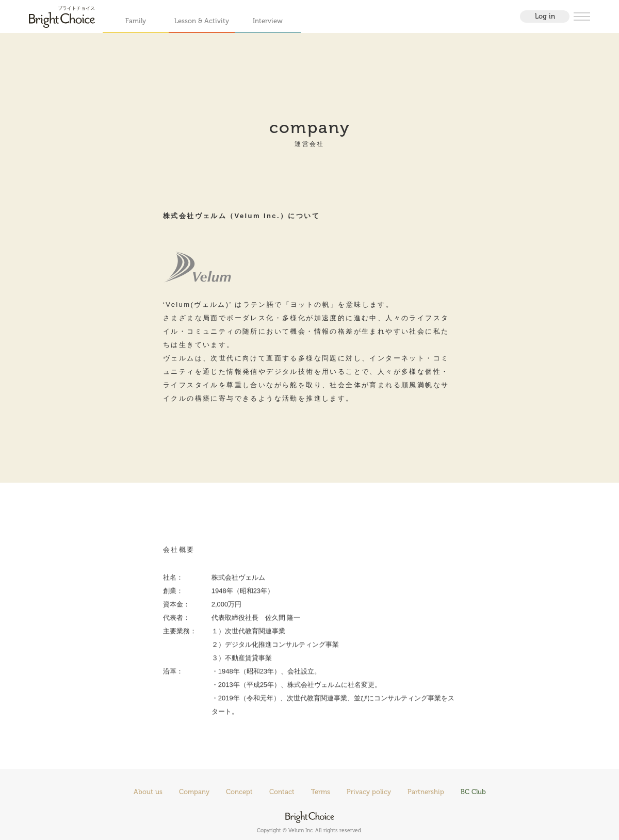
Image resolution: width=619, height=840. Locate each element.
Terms (321, 792)
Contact (282, 792)
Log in (545, 16)
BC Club (473, 792)
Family (136, 21)
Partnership (426, 792)
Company (194, 792)
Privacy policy (369, 792)
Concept (239, 792)
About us (148, 792)
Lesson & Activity (202, 21)
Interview (268, 21)
